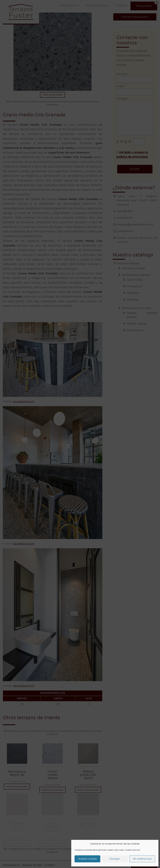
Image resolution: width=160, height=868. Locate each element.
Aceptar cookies (87, 859)
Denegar (115, 859)
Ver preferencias (142, 859)
